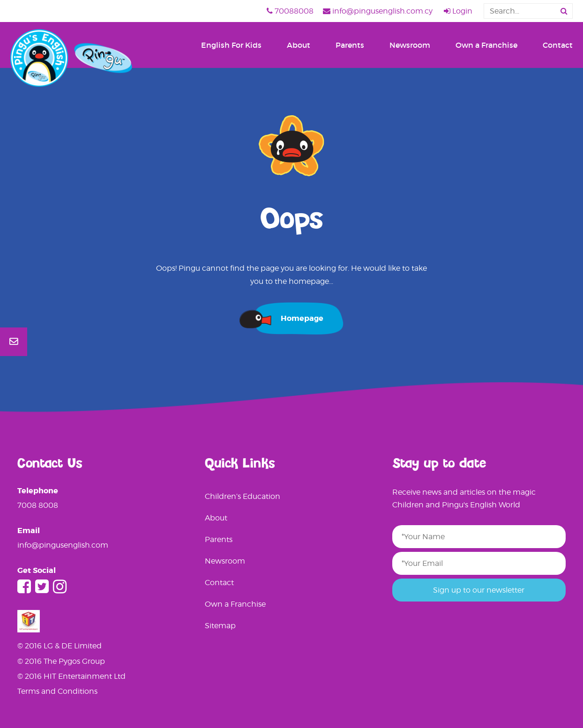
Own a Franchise (486, 45)
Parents (350, 45)
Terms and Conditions (57, 691)
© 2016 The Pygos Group (61, 661)
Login (458, 11)
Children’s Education (243, 496)
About (299, 45)
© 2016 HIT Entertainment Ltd (71, 676)
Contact (558, 45)
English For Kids (231, 45)
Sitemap (220, 626)
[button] (564, 11)
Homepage (302, 318)
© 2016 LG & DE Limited (60, 646)
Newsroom (410, 45)
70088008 (290, 11)
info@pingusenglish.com (63, 545)
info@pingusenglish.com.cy (378, 11)
